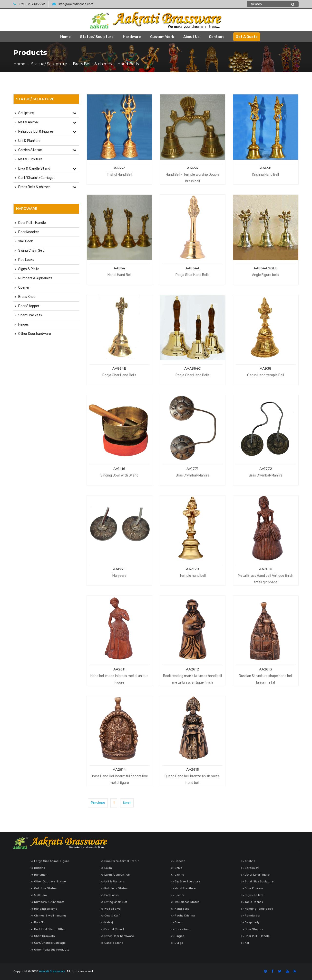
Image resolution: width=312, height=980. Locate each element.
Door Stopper (29, 306)
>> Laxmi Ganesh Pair (115, 875)
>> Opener (178, 895)
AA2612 (192, 669)
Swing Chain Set (31, 251)
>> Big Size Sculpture (185, 881)
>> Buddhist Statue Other (48, 929)
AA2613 (266, 669)
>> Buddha (38, 868)
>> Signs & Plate (252, 895)
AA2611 (119, 669)
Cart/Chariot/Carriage (36, 178)
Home (65, 37)
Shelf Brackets (30, 315)
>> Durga (177, 943)
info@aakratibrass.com (73, 4)
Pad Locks (26, 260)
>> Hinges (178, 936)
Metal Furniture (30, 159)
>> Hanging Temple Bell (257, 909)
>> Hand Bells (180, 909)
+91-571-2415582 (29, 4)
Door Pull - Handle (32, 223)
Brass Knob (27, 297)
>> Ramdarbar (251, 916)
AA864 (119, 268)
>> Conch (177, 922)
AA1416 (119, 469)
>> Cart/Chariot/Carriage (48, 943)
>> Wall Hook (39, 895)
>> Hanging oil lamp (44, 909)
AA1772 (266, 469)
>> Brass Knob (181, 929)
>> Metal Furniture (183, 888)
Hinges (24, 325)
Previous (98, 803)
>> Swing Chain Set (114, 902)
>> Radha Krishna (183, 916)
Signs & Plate (29, 269)
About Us (191, 37)
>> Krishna (248, 861)
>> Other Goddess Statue (48, 881)
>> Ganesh (178, 861)
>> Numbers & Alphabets (48, 902)
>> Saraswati (250, 868)
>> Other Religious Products (50, 950)
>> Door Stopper (252, 929)
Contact (216, 37)
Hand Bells (128, 64)
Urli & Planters (29, 141)
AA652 (119, 168)
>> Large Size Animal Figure (50, 861)
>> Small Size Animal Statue (120, 861)
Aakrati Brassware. (52, 971)
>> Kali (245, 943)
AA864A (192, 268)
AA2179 (192, 569)
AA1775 (119, 569)
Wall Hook (26, 241)
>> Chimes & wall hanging (48, 916)
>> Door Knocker (252, 888)
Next (127, 803)
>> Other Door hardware (117, 936)
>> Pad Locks (110, 895)
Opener (24, 288)
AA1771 (192, 469)
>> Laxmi (107, 868)
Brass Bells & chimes (92, 64)
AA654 (193, 168)
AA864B (119, 368)
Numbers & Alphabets (35, 278)
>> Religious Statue (114, 888)
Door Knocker (29, 232)
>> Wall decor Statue (185, 902)
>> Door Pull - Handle (255, 936)
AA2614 (119, 769)
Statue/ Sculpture (97, 37)
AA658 (266, 168)
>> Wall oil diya (111, 909)
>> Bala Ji (37, 922)
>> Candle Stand (112, 943)
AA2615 (193, 769)
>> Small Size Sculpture (257, 881)
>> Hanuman (39, 875)
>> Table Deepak (252, 902)
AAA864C (192, 368)
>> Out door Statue (44, 888)
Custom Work (162, 37)
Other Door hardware (35, 334)
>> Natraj (107, 922)
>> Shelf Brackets (43, 936)
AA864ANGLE (266, 268)
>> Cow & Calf (110, 916)
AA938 (266, 368)
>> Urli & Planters (112, 881)
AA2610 (266, 569)
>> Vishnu (177, 875)
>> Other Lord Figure (255, 875)
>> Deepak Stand (112, 929)
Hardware (132, 37)
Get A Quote (247, 37)
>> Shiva (177, 868)
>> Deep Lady (250, 922)
